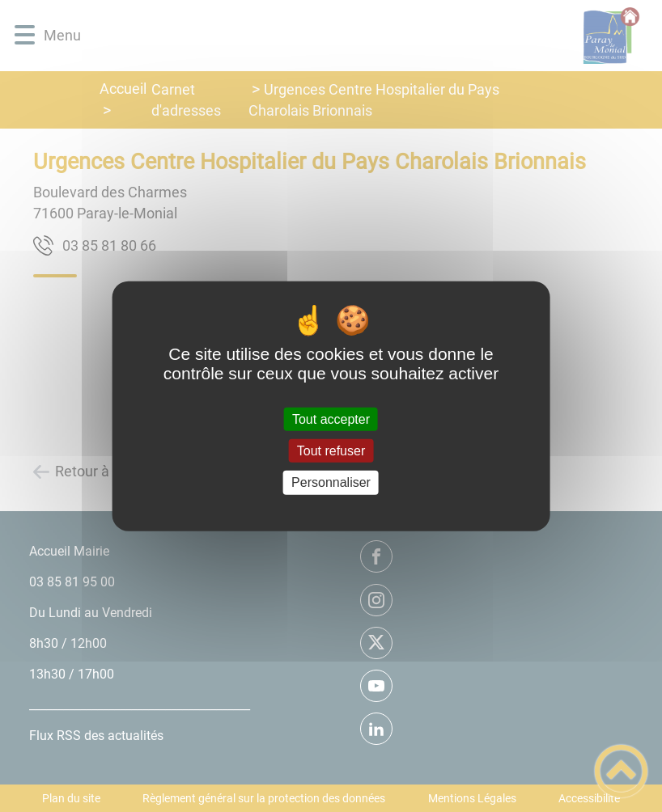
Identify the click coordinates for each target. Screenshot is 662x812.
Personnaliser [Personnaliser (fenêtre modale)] (331, 482)
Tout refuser (331, 451)
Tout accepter (331, 419)
